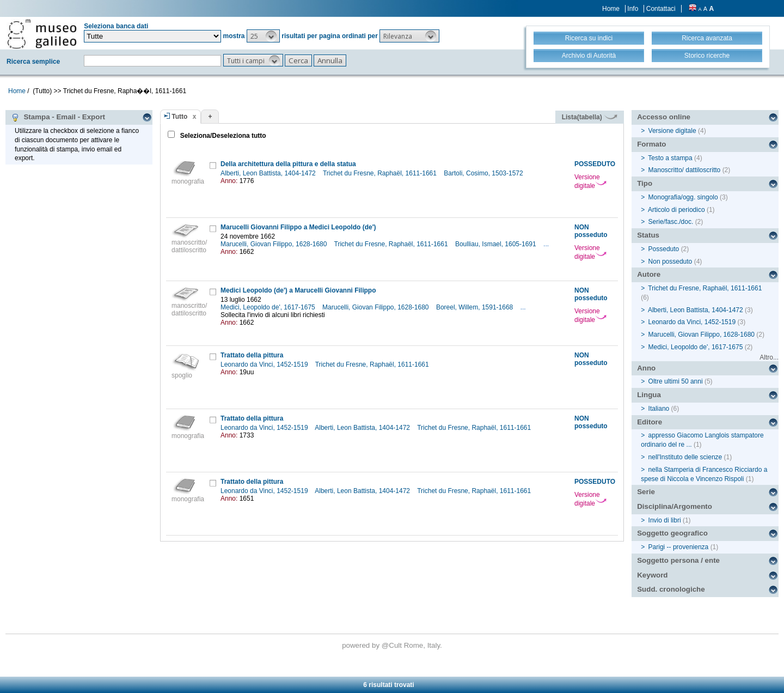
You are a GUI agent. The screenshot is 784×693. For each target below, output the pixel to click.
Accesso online (664, 117)
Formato (651, 144)
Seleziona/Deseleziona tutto (222, 136)
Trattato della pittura (252, 355)
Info (633, 9)
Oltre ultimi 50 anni (676, 381)
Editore (650, 422)
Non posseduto (670, 262)
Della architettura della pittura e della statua (288, 164)
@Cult (393, 645)
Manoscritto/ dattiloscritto (685, 170)
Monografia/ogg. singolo (683, 197)
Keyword (652, 575)
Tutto (179, 117)
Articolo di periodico (676, 210)
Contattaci (661, 9)
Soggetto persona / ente (678, 560)
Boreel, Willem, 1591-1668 (476, 307)
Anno (646, 368)
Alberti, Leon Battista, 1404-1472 (269, 173)
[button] (263, 36)
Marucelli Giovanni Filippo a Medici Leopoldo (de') (298, 227)
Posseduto (664, 249)
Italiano (659, 409)
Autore (649, 274)
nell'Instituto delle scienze (685, 457)
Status (648, 235)
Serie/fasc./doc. (671, 222)
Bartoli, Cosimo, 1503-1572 (484, 173)
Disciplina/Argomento (675, 506)
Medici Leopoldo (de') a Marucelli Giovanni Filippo (298, 290)
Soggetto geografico (672, 533)
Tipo (645, 183)
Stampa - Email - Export (58, 117)
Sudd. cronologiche (671, 589)
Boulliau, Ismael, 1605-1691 (497, 244)
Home (611, 9)
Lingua (649, 395)
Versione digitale (590, 181)
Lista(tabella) (590, 117)
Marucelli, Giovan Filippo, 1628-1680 (275, 244)
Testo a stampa (670, 158)
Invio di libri (665, 520)
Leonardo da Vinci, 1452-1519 (265, 364)
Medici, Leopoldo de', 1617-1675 (269, 307)
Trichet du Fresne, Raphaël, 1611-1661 (381, 173)
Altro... (769, 357)
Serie (646, 492)
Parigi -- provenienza (679, 547)
